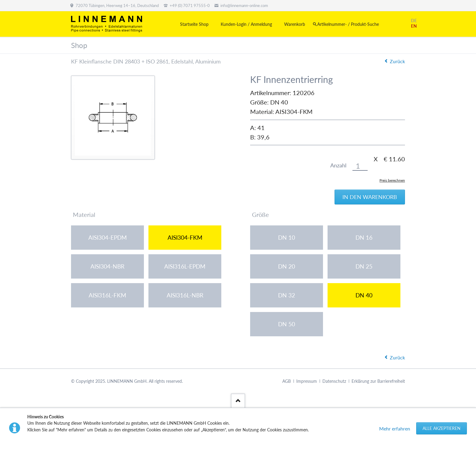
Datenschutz (334, 381)
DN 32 (287, 295)
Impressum (307, 381)
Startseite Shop (194, 24)
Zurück (397, 61)
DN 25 (364, 266)
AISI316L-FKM (107, 295)
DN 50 (287, 324)
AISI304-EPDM (108, 237)
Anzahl (338, 165)
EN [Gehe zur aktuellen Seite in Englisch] (414, 26)
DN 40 (364, 295)
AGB (287, 381)
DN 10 (287, 237)
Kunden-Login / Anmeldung (246, 24)
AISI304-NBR (107, 266)
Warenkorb (295, 24)
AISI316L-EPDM (185, 266)
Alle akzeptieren (442, 428)
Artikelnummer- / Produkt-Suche (348, 24)
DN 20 (287, 266)
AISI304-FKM (185, 237)
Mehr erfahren (395, 428)
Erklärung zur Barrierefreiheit (378, 381)
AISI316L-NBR (185, 295)
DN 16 (364, 237)
